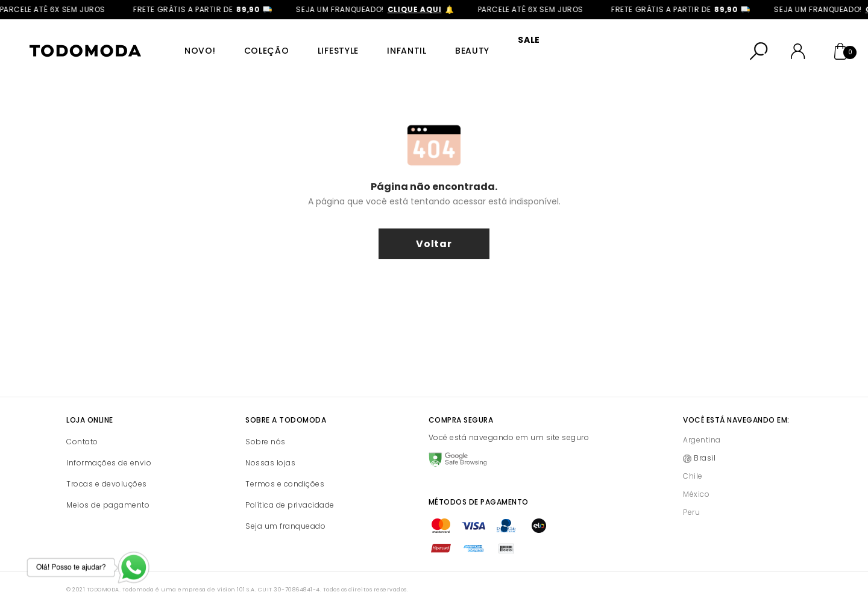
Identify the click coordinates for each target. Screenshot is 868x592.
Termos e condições (285, 468)
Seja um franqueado (285, 510)
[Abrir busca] (759, 43)
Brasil (705, 442)
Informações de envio (109, 447)
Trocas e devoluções (107, 468)
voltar (434, 228)
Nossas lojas (270, 447)
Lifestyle (323, 43)
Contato (82, 426)
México (696, 478)
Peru (691, 496)
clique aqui (421, 9)
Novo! (193, 43)
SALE (501, 43)
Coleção (256, 43)
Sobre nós (266, 426)
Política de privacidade (290, 489)
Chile (693, 460)
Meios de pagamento (108, 489)
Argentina (702, 424)
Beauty (449, 43)
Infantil (388, 43)
